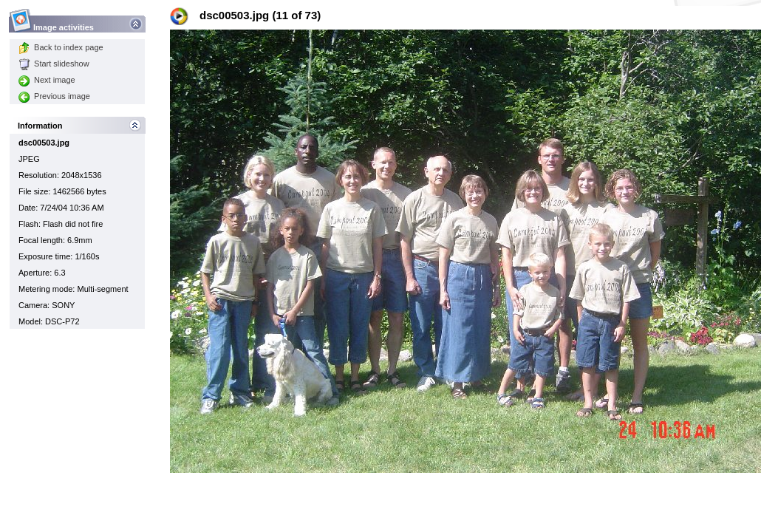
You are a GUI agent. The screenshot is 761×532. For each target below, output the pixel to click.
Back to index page (61, 47)
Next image (47, 80)
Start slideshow (54, 64)
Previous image (54, 96)
